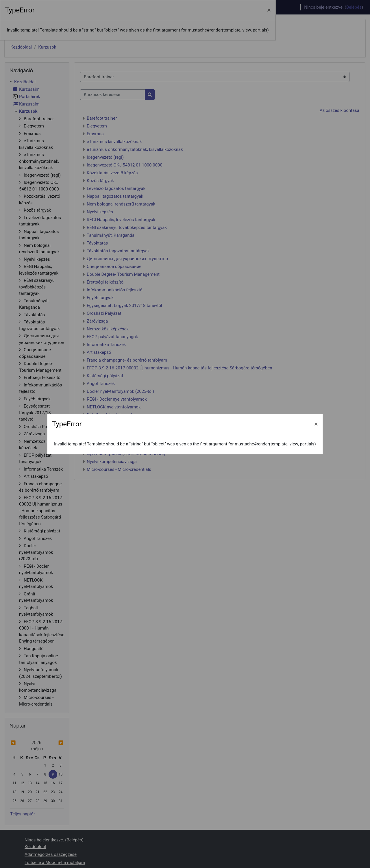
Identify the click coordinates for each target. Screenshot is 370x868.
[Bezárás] (316, 424)
